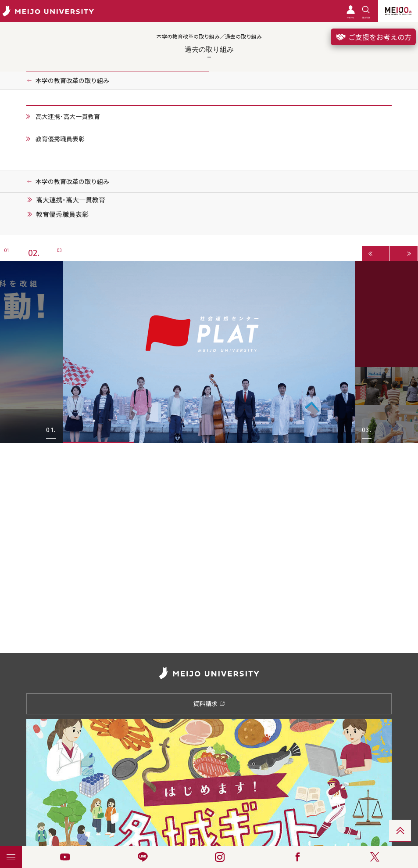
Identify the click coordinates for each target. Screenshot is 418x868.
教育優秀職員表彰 (60, 139)
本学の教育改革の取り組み (72, 80)
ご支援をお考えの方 (373, 37)
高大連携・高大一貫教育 (68, 116)
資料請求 (209, 703)
